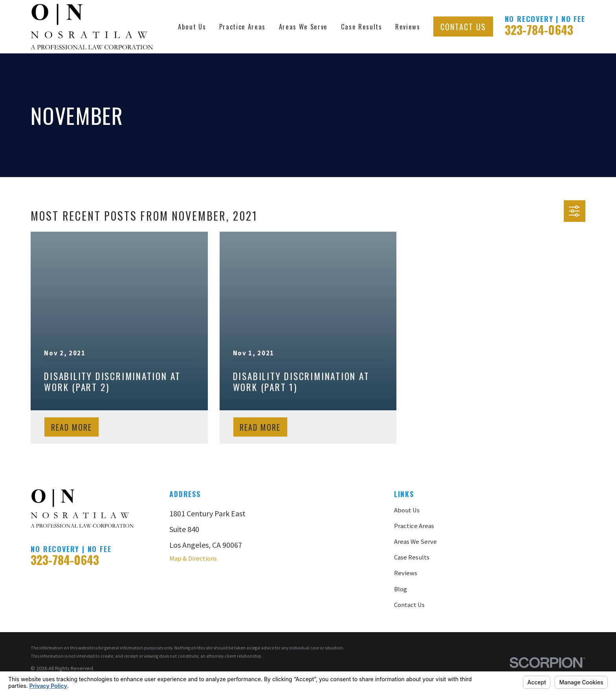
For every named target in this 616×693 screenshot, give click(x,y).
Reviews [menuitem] (408, 27)
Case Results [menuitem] (362, 27)
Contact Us (463, 27)
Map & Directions (193, 559)
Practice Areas (414, 526)
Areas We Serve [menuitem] (303, 27)
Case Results (412, 557)
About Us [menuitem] (192, 27)
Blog (401, 589)
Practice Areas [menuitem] (242, 27)
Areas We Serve (415, 542)
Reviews (406, 573)
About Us (407, 510)
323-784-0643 (539, 30)
